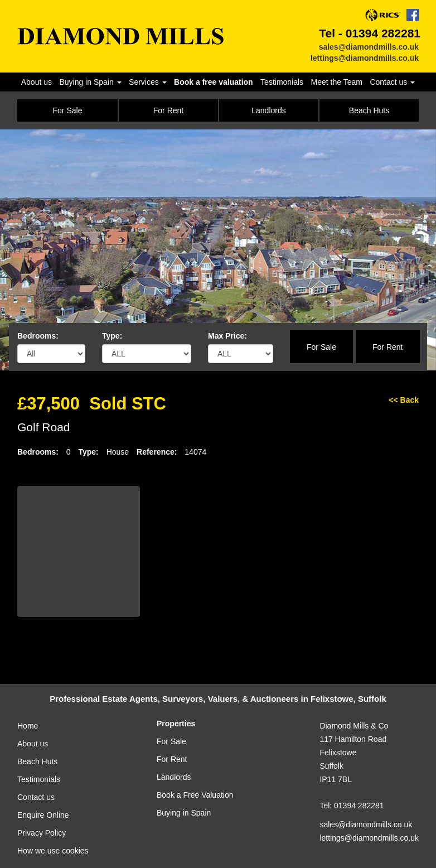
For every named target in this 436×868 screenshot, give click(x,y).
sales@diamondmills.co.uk (369, 47)
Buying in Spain (184, 813)
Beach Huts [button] (369, 110)
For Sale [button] (68, 110)
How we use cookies (53, 851)
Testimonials (282, 82)
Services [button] (148, 82)
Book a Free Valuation (195, 795)
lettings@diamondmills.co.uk (365, 58)
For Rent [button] (168, 110)
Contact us (36, 797)
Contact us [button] (392, 82)
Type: (112, 336)
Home (28, 726)
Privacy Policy (42, 833)
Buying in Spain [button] (90, 82)
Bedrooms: (38, 336)
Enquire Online (43, 815)
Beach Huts (37, 761)
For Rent (387, 347)
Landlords (174, 777)
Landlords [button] (269, 110)
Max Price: (227, 336)
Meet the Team (337, 82)
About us (37, 82)
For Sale (321, 347)
